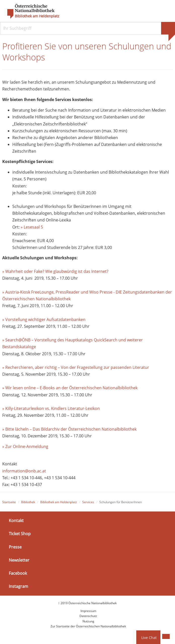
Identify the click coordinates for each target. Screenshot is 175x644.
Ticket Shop (20, 534)
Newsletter (19, 560)
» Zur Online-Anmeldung (25, 446)
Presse (15, 547)
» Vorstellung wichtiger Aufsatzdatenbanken (44, 319)
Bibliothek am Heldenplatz (37, 16)
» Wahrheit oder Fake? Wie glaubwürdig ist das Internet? (55, 271)
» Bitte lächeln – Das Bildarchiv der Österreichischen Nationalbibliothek (69, 429)
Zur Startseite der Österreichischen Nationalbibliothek (88, 626)
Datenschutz (88, 616)
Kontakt (16, 521)
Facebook (18, 573)
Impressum (88, 611)
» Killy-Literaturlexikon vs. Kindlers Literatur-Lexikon (51, 408)
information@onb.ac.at (24, 471)
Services (88, 502)
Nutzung (88, 621)
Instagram (18, 586)
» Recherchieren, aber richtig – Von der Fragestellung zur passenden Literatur (76, 367)
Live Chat (149, 638)
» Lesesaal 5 (32, 227)
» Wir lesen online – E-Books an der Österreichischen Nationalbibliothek (70, 388)
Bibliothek (28, 502)
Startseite (9, 502)
